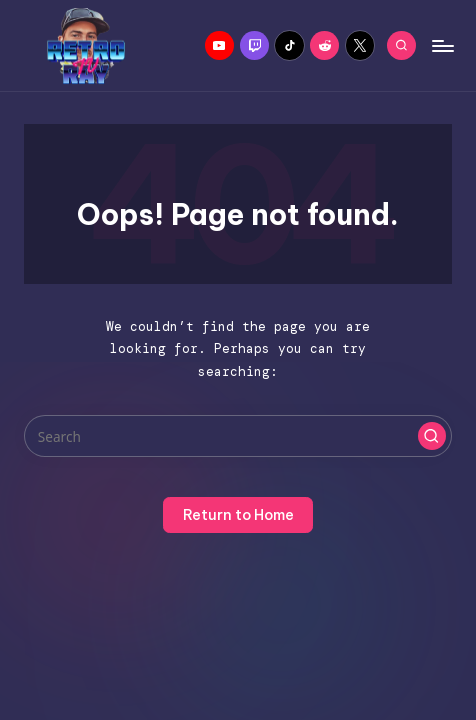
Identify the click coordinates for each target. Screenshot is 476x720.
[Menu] (442, 45)
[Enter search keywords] (238, 436)
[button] (432, 436)
